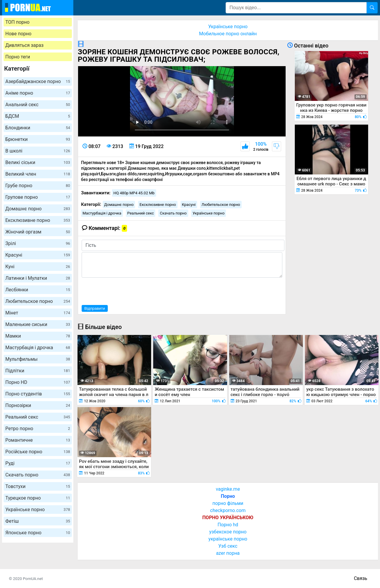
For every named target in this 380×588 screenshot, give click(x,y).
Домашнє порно (38, 209)
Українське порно (38, 510)
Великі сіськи (38, 162)
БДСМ (38, 116)
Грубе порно (38, 186)
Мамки (38, 336)
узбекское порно (228, 532)
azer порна (228, 553)
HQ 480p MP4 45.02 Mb (134, 193)
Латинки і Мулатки (38, 278)
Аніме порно (38, 93)
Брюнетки (38, 139)
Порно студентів (38, 394)
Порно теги (18, 57)
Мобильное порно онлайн (228, 34)
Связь (361, 578)
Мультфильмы (38, 359)
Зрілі (38, 243)
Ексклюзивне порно (38, 220)
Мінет (38, 313)
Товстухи (38, 486)
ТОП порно (17, 22)
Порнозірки (38, 405)
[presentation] (127, 290)
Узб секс (228, 546)
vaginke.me (228, 489)
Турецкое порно (38, 498)
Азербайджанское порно (38, 81)
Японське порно (38, 533)
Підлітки (38, 371)
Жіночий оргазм (38, 232)
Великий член (38, 174)
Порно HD (38, 382)
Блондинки (38, 128)
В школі (38, 151)
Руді (38, 463)
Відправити (95, 308)
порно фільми (228, 503)
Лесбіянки (38, 290)
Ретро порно (38, 429)
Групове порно (38, 197)
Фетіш (38, 521)
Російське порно (38, 452)
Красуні (38, 255)
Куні (38, 267)
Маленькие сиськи (38, 324)
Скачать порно (38, 475)
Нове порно (18, 34)
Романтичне (38, 440)
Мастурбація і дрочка (38, 348)
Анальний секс (38, 105)
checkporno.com (228, 510)
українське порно (228, 539)
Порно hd (228, 525)
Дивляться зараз (24, 45)
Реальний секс (38, 417)
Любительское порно (38, 301)
